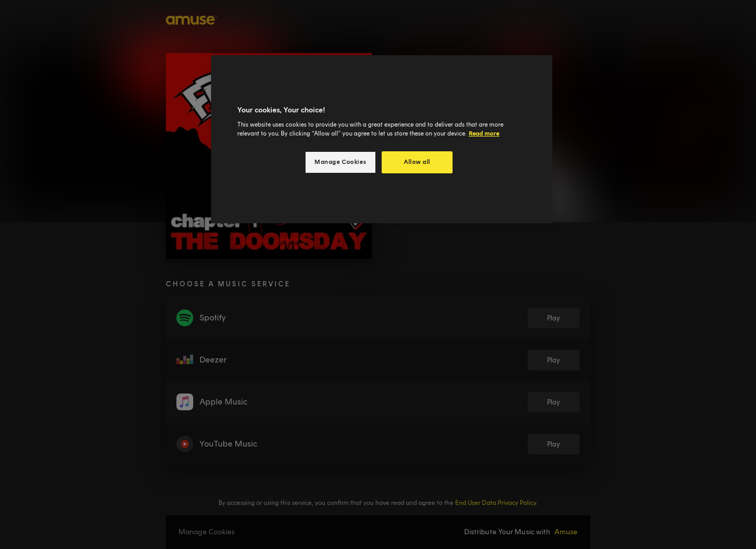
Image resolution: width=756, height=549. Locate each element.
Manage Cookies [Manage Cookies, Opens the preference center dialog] (340, 162)
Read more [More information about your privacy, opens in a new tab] (484, 133)
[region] (382, 139)
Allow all (417, 162)
